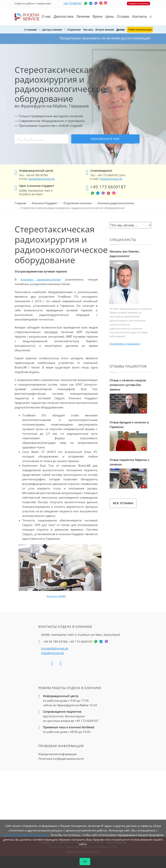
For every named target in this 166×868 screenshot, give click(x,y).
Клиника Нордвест (45, 203)
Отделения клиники (78, 203)
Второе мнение (105, 30)
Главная (20, 203)
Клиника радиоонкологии (116, 203)
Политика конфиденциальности (61, 759)
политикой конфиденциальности (26, 835)
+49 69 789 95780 (55, 642)
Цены (110, 17)
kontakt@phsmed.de (42, 179)
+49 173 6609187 (72, 3)
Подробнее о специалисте (125, 344)
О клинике (30, 30)
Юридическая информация (57, 754)
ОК (85, 862)
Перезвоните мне (105, 139)
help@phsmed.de (111, 179)
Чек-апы (88, 30)
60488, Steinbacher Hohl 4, (81, 635)
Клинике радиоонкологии (41, 279)
